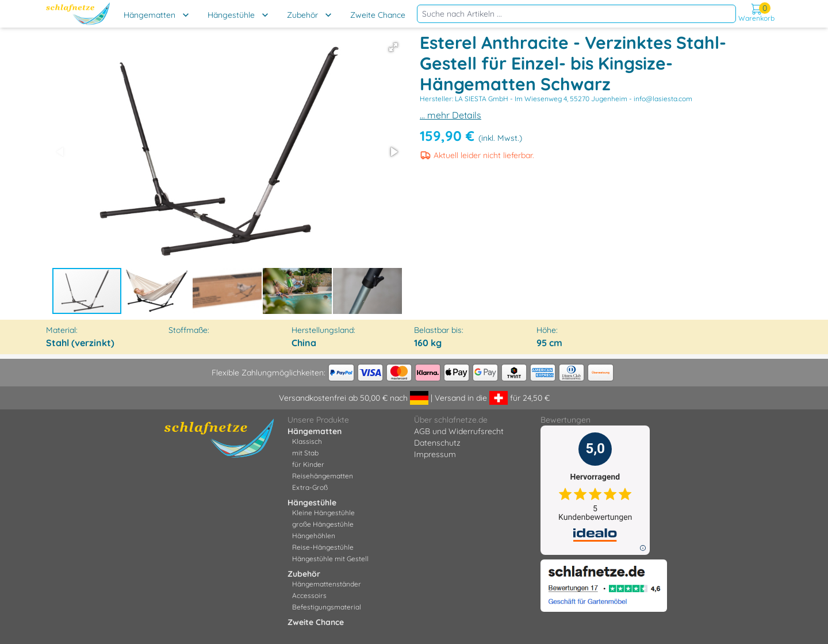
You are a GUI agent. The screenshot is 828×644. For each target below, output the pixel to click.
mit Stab (305, 453)
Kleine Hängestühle (323, 513)
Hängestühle (231, 15)
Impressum (435, 454)
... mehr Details (451, 115)
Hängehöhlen (314, 536)
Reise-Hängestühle (323, 547)
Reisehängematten (323, 476)
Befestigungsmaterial (327, 607)
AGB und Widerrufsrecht (459, 431)
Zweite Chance (378, 15)
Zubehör (302, 15)
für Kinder (308, 464)
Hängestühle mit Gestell (330, 559)
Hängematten (149, 15)
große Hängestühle (323, 524)
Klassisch (307, 441)
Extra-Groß (310, 487)
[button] (393, 47)
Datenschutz (437, 443)
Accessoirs (309, 595)
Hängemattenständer (327, 584)
